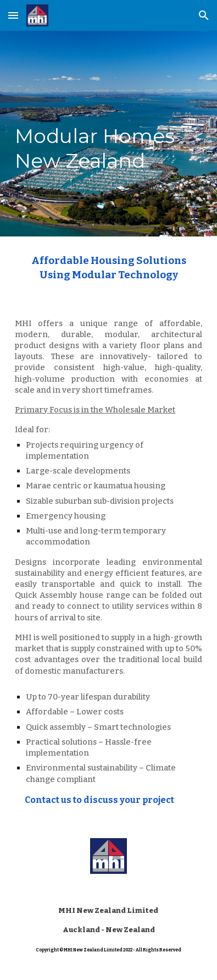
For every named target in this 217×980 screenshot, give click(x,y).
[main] (108, 134)
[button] (13, 15)
